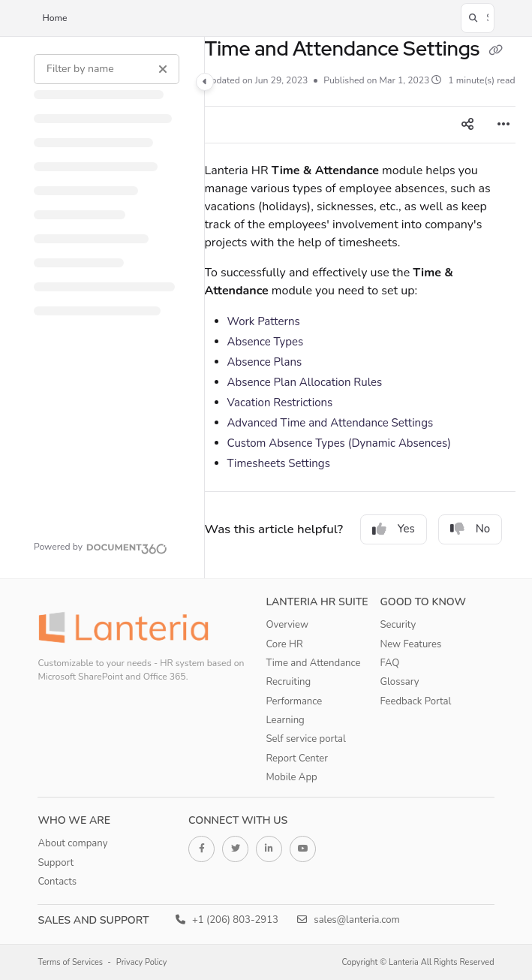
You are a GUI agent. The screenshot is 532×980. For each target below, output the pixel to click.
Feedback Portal (416, 701)
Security (398, 625)
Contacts (57, 882)
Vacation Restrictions (280, 403)
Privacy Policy (142, 962)
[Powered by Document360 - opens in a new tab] (101, 547)
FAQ (390, 663)
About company (72, 843)
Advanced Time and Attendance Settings (331, 423)
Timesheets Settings (279, 463)
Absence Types (266, 342)
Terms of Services (70, 962)
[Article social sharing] (467, 125)
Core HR (285, 644)
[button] (478, 18)
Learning (286, 720)
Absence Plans (265, 362)
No (470, 529)
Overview (287, 625)
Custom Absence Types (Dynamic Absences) (340, 443)
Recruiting (289, 682)
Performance (295, 701)
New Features (411, 644)
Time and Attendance (314, 663)
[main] (360, 308)
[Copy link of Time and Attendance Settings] (496, 50)
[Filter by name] (107, 69)
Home (54, 18)
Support (56, 863)
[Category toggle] (205, 82)
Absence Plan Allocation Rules (305, 382)
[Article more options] (503, 125)
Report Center (298, 758)
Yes (394, 529)
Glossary (400, 682)
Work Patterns (264, 321)
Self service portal (306, 739)
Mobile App (292, 777)
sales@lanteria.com (349, 920)
